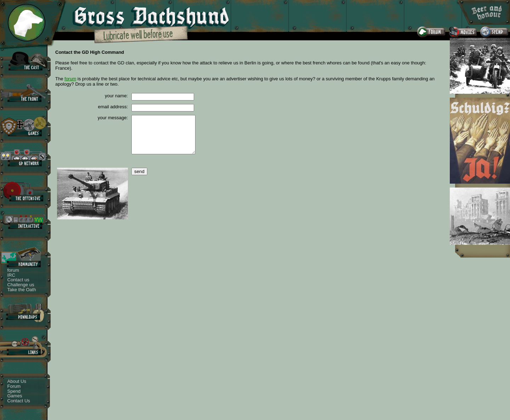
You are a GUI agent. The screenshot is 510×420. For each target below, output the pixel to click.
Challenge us (21, 285)
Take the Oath (22, 290)
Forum (14, 386)
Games (15, 396)
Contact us (18, 280)
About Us (17, 381)
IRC (11, 275)
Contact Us (19, 401)
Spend (14, 391)
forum (13, 270)
